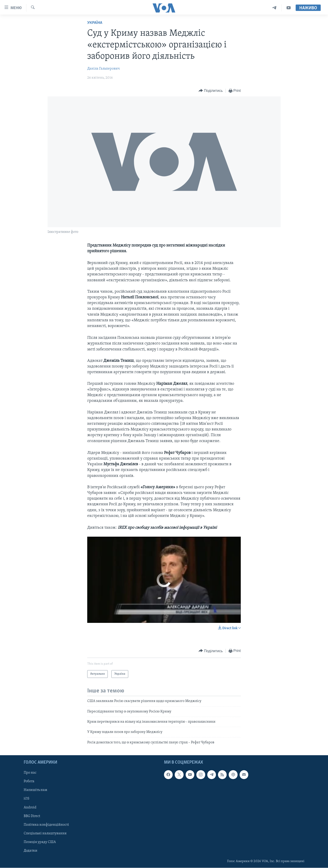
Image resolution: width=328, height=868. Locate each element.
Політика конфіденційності (46, 825)
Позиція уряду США (40, 842)
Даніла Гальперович (104, 69)
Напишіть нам (35, 790)
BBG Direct (32, 816)
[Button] (211, 91)
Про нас (30, 773)
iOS (27, 799)
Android (30, 808)
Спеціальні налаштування (45, 833)
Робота (29, 782)
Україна (95, 23)
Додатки (31, 851)
